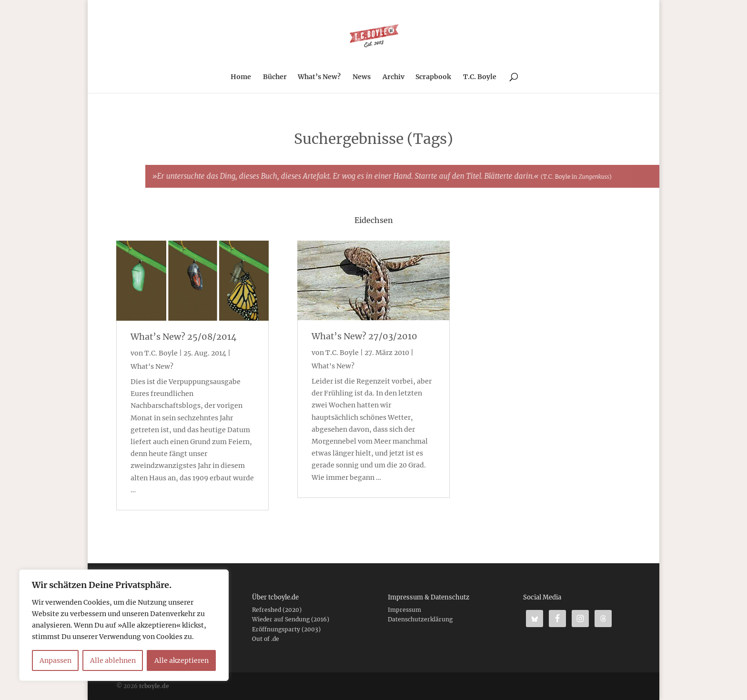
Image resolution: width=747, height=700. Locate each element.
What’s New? (319, 77)
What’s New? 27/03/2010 (364, 336)
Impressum (404, 610)
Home (241, 77)
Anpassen (56, 660)
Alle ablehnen (113, 660)
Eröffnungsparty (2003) (286, 629)
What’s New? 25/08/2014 (184, 337)
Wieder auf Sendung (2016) (291, 619)
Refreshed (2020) (277, 610)
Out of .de (266, 639)
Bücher (275, 77)
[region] (124, 625)
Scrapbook (433, 77)
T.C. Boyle (480, 77)
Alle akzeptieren (182, 660)
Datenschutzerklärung (420, 619)
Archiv (394, 77)
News (362, 77)
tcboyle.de (154, 686)
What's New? (152, 366)
